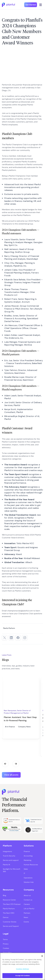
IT (24, 873)
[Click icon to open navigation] (41, 5)
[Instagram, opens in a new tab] (25, 638)
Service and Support (11, 926)
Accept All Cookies (23, 976)
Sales (26, 869)
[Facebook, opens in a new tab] (18, 638)
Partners (27, 913)
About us (27, 895)
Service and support (11, 860)
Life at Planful (29, 909)
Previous (5, 764)
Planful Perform (9, 909)
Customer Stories (10, 922)
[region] (22, 966)
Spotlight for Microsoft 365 (12, 870)
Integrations (7, 851)
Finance (27, 851)
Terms (5, 939)
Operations (28, 878)
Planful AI (6, 865)
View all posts (11, 775)
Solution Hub (29, 882)
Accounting (28, 856)
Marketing (28, 860)
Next (16, 764)
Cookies (6, 948)
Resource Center (9, 900)
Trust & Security (9, 856)
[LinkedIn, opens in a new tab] (11, 638)
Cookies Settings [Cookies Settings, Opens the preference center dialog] (23, 969)
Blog (4, 895)
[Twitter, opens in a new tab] (5, 638)
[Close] (42, 956)
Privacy (6, 944)
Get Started (31, 5)
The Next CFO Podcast (12, 904)
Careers (27, 904)
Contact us (28, 900)
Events (26, 922)
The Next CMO (9, 913)
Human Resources (31, 865)
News (26, 917)
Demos (6, 917)
